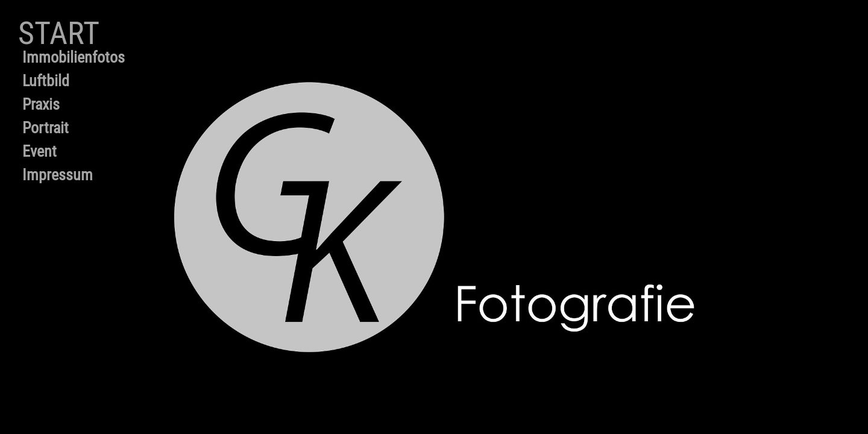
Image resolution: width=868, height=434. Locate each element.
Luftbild (46, 81)
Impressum (58, 175)
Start (59, 33)
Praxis (41, 104)
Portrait (46, 128)
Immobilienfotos (74, 57)
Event (39, 151)
